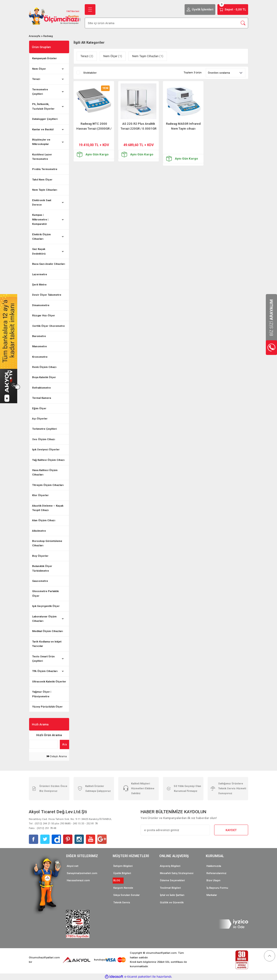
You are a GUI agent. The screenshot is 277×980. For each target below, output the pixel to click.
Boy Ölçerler (40, 556)
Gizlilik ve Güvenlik (172, 902)
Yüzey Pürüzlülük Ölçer (47, 707)
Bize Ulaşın (213, 880)
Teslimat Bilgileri (170, 888)
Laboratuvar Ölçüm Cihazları (44, 619)
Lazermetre (40, 274)
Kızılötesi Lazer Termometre (42, 157)
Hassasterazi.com (78, 880)
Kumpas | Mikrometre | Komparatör (40, 219)
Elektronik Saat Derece (42, 202)
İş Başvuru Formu (217, 888)
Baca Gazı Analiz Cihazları (49, 264)
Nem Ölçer (39, 69)
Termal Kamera (42, 398)
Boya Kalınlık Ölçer (44, 377)
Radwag (48, 36)
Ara (64, 744)
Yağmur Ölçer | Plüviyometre (42, 694)
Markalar (212, 895)
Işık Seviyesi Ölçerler (46, 449)
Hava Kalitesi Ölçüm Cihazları (45, 472)
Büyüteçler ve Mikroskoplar (41, 142)
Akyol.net (73, 866)
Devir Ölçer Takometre (47, 295)
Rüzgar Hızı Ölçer (44, 315)
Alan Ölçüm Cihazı (44, 520)
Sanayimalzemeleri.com (82, 873)
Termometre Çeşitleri (40, 92)
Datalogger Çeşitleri (45, 119)
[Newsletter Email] (175, 830)
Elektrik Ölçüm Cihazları (41, 237)
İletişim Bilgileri (123, 866)
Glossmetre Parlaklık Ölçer (45, 593)
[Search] (166, 23)
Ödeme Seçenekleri (172, 880)
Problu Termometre (45, 169)
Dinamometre (41, 305)
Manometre (39, 346)
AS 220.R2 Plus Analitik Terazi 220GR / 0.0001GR (138, 126)
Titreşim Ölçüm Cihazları (48, 485)
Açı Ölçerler (40, 419)
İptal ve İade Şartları (172, 895)
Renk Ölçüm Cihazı (44, 367)
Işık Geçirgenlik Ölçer (46, 606)
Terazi (36, 79)
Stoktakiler (90, 73)
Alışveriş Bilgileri (170, 866)
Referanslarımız (216, 873)
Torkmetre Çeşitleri (44, 429)
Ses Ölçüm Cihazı (44, 439)
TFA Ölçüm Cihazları (45, 671)
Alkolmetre (39, 531)
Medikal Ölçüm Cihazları (47, 631)
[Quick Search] (43, 744)
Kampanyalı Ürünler (44, 58)
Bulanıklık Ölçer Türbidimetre (42, 568)
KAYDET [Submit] (231, 830)
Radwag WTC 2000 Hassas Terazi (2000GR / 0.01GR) (94, 126)
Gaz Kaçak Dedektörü (39, 251)
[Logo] (55, 16)
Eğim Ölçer (39, 408)
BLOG (118, 880)
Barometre (39, 336)
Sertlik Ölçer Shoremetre (48, 326)
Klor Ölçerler (40, 495)
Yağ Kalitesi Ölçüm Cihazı (48, 460)
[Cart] (233, 10)
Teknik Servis (122, 902)
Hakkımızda (214, 866)
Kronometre (40, 357)
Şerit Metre (39, 285)
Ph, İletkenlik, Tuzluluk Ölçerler (43, 106)
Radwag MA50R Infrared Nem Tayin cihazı (183, 126)
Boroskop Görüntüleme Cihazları (47, 543)
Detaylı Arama (57, 756)
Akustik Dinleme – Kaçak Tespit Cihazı (48, 508)
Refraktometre (41, 388)
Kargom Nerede (123, 888)
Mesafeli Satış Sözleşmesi (177, 873)
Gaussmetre (40, 581)
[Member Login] (200, 10)
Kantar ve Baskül (43, 129)
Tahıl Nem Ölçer (42, 180)
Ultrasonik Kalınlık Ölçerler (49, 682)
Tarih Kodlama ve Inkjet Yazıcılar (47, 644)
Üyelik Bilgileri (122, 873)
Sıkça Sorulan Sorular (127, 895)
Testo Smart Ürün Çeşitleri (43, 659)
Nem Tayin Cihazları (45, 190)
